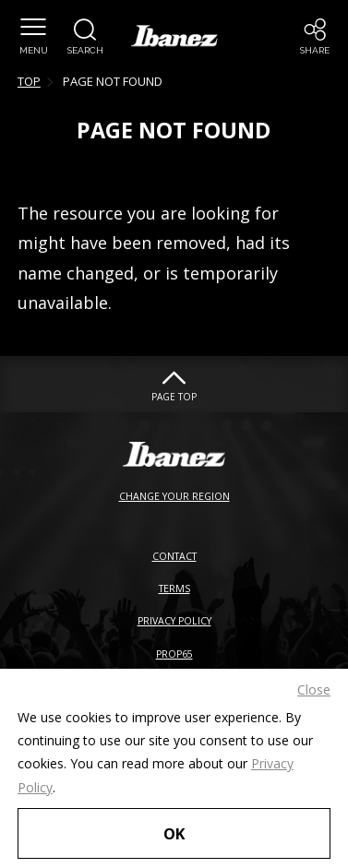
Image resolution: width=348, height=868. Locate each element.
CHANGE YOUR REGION (174, 496)
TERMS (174, 589)
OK (174, 833)
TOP (29, 81)
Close (314, 690)
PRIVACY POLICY (174, 621)
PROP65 (174, 654)
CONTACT (174, 556)
